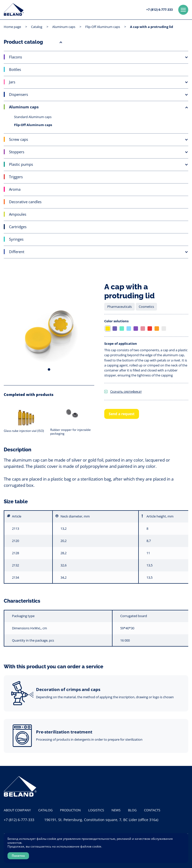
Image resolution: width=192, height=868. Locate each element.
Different (17, 252)
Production (70, 810)
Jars (12, 82)
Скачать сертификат (126, 392)
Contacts (152, 810)
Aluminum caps (64, 27)
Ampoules (18, 214)
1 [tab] (49, 369)
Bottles (15, 69)
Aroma (15, 189)
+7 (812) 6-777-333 (159, 10)
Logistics (96, 810)
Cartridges (18, 227)
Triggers (16, 177)
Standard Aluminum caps (33, 117)
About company (17, 810)
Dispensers (18, 94)
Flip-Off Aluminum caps (103, 27)
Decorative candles (25, 202)
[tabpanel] (49, 330)
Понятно (18, 856)
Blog (132, 810)
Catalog (37, 27)
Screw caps (18, 139)
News (116, 810)
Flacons (15, 57)
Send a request (122, 414)
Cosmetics (146, 307)
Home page (12, 27)
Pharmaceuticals (119, 307)
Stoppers (17, 152)
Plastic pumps (21, 164)
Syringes (16, 239)
